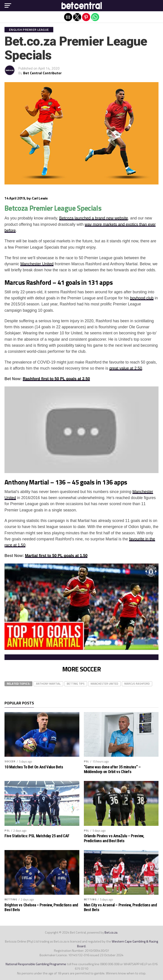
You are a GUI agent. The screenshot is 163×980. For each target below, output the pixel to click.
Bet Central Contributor (42, 73)
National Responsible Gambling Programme (36, 964)
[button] (8, 6)
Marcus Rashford (137, 684)
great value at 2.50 (126, 368)
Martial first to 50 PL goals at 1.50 (56, 556)
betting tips (76, 684)
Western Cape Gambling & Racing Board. (118, 944)
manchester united (104, 684)
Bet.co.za (111, 932)
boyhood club (142, 298)
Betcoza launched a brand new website (94, 218)
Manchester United (37, 264)
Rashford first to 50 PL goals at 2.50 (56, 379)
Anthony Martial (48, 684)
